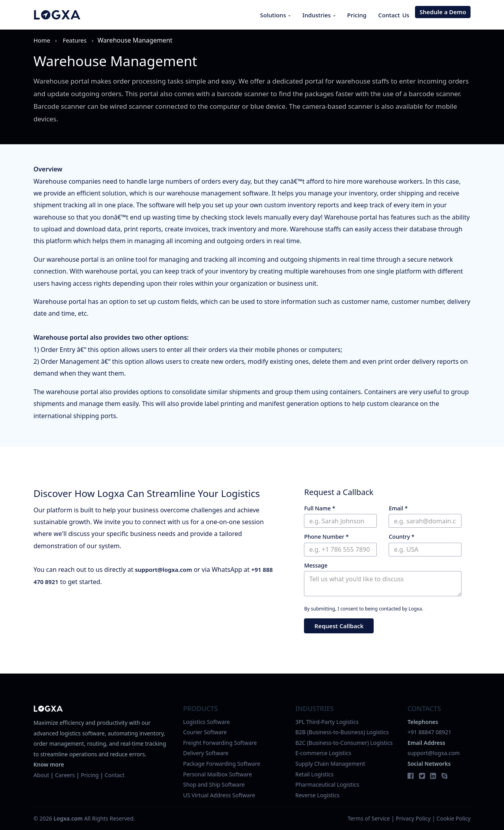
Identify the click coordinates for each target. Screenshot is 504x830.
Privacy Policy (413, 818)
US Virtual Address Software (219, 795)
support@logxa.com (166, 569)
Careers (65, 775)
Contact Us (392, 15)
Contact (115, 775)
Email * (398, 508)
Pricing (352, 15)
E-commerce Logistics (323, 753)
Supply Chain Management (330, 764)
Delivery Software (206, 753)
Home (43, 40)
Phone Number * (326, 537)
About (41, 775)
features (77, 40)
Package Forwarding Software (222, 764)
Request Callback (339, 626)
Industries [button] (312, 15)
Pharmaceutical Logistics (327, 784)
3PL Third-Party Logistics (327, 722)
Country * (401, 537)
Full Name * (320, 508)
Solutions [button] (265, 15)
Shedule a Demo (443, 15)
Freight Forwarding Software (220, 743)
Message (316, 565)
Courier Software (205, 732)
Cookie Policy (454, 818)
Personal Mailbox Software (218, 774)
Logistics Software (207, 722)
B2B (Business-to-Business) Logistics (342, 732)
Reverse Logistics (317, 795)
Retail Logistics (314, 774)
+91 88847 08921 (429, 732)
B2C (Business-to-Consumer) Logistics (344, 743)
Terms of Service (369, 818)
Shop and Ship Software (214, 784)
